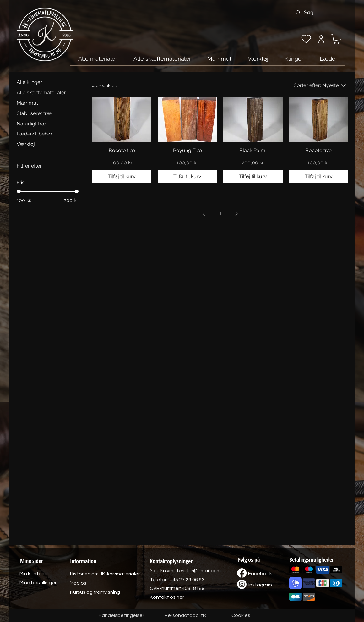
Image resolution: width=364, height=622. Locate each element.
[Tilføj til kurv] (122, 177)
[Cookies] (241, 616)
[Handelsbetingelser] (121, 616)
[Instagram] (260, 585)
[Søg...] (320, 13)
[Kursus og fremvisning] (95, 592)
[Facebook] (260, 574)
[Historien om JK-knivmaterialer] (105, 574)
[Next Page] (236, 214)
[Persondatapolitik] (186, 616)
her (180, 597)
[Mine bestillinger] (38, 583)
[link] (337, 39)
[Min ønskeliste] (306, 39)
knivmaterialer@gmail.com (191, 571)
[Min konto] (321, 39)
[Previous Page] (204, 214)
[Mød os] (78, 583)
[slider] (19, 191)
